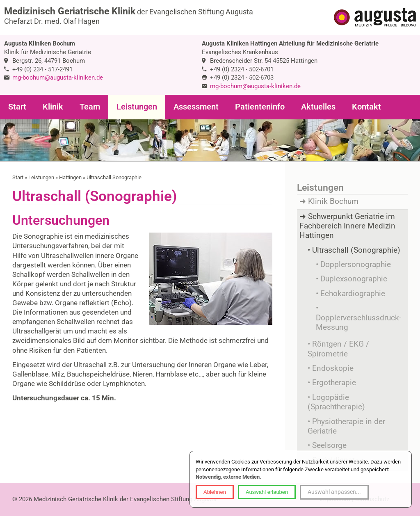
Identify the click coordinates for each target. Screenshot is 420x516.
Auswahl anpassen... (334, 492)
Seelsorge (329, 445)
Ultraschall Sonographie (114, 177)
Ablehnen (215, 492)
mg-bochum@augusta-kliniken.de (58, 78)
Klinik (53, 107)
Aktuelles (318, 107)
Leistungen (137, 107)
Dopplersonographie (356, 265)
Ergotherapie (334, 383)
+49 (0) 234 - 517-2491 (42, 69)
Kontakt (366, 107)
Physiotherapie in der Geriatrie (346, 426)
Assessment (196, 107)
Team (90, 107)
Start (17, 107)
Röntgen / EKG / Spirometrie (338, 349)
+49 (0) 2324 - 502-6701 (242, 69)
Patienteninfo (260, 107)
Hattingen (70, 177)
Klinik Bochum (333, 201)
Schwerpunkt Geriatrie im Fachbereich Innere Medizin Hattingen (347, 226)
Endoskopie (333, 368)
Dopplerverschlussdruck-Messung (358, 323)
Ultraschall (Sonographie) (356, 250)
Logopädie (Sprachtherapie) (336, 402)
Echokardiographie (353, 294)
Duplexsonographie (354, 279)
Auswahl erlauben (267, 492)
